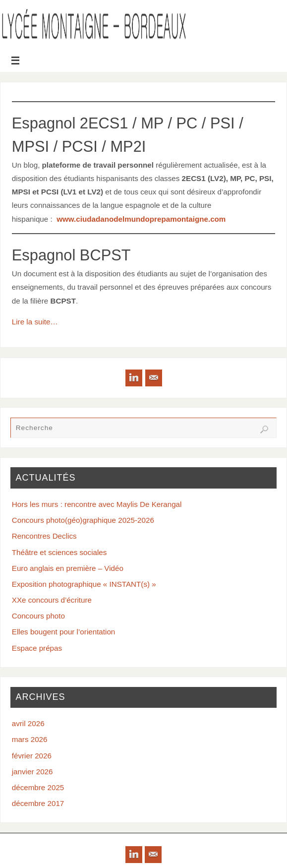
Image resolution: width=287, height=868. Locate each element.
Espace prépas (37, 648)
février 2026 (32, 756)
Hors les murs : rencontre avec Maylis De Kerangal (97, 504)
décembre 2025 (38, 787)
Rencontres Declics (44, 536)
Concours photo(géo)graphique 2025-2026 (83, 520)
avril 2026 (28, 723)
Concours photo (38, 616)
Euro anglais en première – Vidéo (68, 568)
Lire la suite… (35, 322)
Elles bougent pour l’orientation (64, 632)
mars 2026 (30, 739)
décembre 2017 (38, 803)
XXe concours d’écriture (52, 600)
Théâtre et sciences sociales (59, 552)
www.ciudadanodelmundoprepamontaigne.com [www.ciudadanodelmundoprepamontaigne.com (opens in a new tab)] (141, 219)
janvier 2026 (32, 772)
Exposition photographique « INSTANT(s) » (84, 584)
